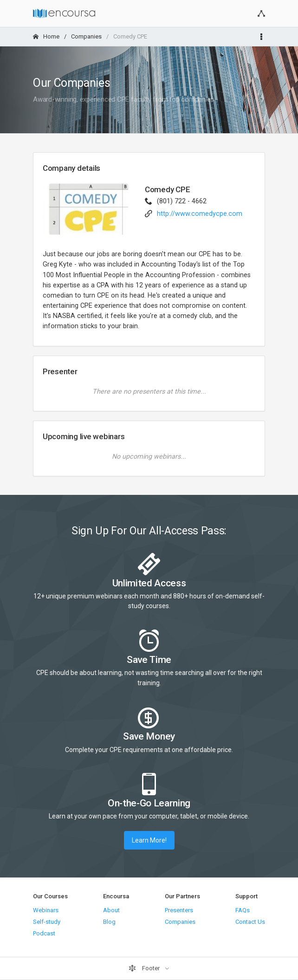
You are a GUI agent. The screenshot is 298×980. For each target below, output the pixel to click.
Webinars (46, 910)
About (111, 910)
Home (46, 36)
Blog (109, 922)
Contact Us (250, 922)
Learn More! (149, 840)
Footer (145, 968)
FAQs (243, 910)
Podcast (44, 933)
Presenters (179, 910)
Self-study (47, 922)
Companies (86, 36)
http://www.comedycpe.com (200, 214)
